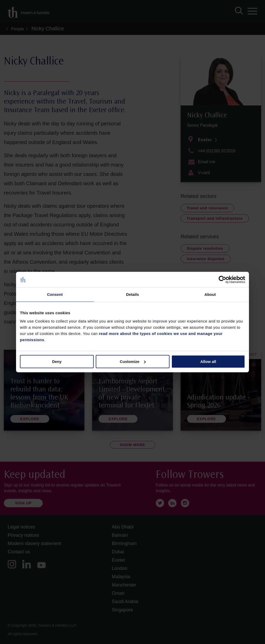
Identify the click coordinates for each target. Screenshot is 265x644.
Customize (133, 362)
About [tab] (210, 294)
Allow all (208, 362)
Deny (57, 362)
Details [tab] (132, 294)
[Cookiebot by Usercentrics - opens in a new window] (222, 280)
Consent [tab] (55, 294)
